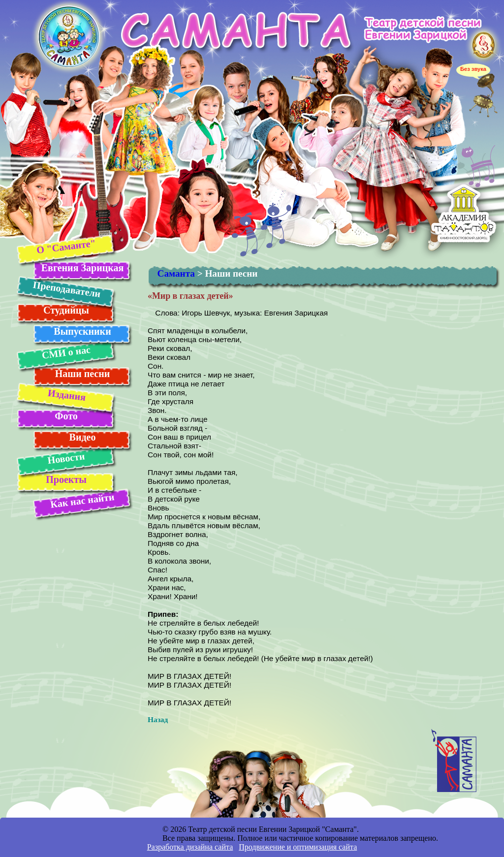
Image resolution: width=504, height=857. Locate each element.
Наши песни (83, 374)
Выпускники (82, 331)
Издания (66, 395)
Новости (66, 458)
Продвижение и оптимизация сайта (298, 847)
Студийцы (66, 310)
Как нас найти (82, 501)
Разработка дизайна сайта (190, 847)
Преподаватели (66, 289)
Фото (66, 416)
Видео (83, 437)
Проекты (66, 479)
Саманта (176, 273)
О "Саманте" (66, 246)
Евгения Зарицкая (82, 268)
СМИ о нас (66, 352)
